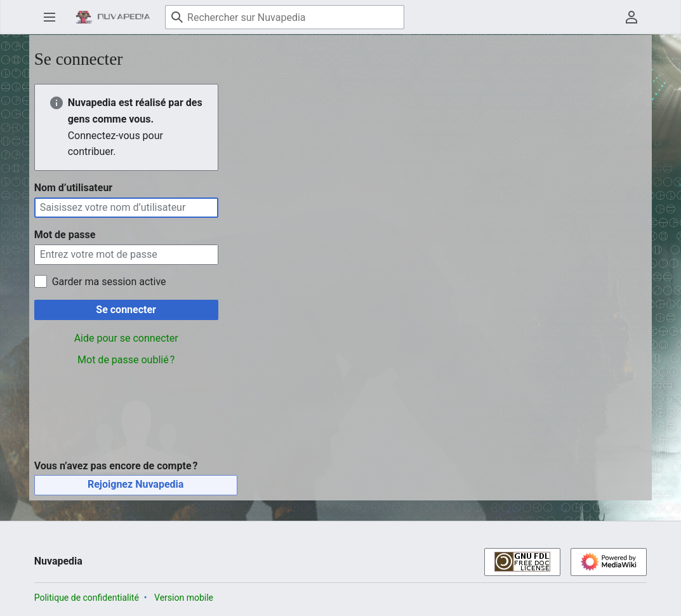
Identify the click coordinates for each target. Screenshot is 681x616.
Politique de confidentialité (87, 598)
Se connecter (126, 310)
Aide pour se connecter (126, 338)
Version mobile (184, 598)
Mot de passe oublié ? (126, 360)
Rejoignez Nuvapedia (136, 484)
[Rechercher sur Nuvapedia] (285, 17)
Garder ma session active (109, 282)
